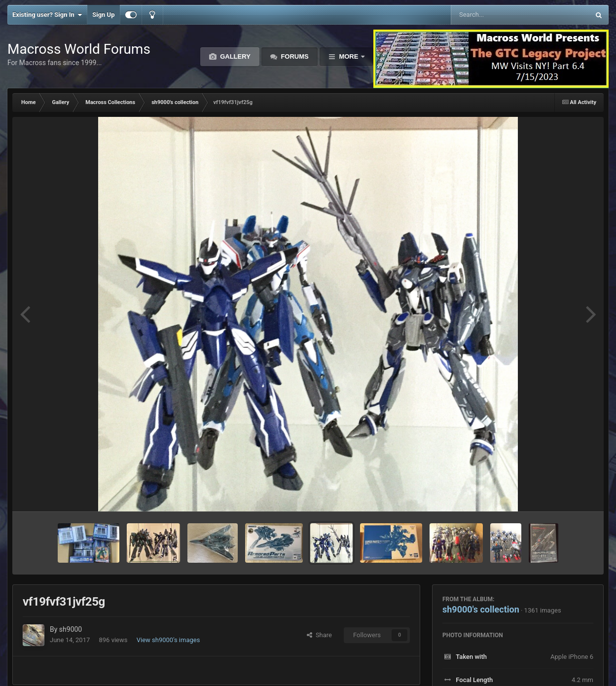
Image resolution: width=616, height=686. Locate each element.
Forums (294, 56)
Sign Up (103, 15)
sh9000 (71, 629)
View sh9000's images (168, 640)
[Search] (495, 15)
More (349, 56)
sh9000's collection (481, 609)
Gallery (235, 56)
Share (319, 635)
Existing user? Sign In (47, 15)
